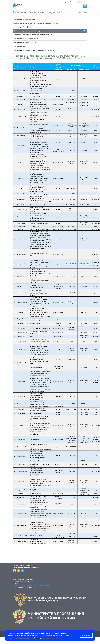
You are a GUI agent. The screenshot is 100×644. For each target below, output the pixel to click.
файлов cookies (57, 635)
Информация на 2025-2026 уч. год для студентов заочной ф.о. (36, 23)
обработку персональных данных (46, 638)
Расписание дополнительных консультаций (30, 31)
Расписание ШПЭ (20, 46)
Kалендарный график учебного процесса (29, 27)
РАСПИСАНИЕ (83, 12)
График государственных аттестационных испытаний (34, 35)
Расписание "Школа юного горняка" (27, 38)
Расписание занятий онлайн (24, 19)
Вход (85, 2)
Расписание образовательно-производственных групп (34, 50)
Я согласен (86, 635)
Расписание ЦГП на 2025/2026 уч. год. (27, 42)
